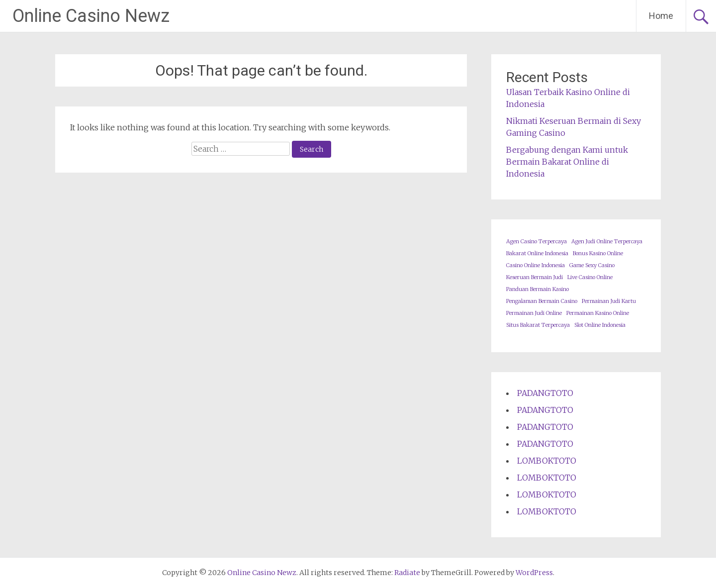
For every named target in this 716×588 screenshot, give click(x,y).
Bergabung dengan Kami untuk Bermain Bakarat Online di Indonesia (567, 162)
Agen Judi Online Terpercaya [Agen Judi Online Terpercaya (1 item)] (607, 242)
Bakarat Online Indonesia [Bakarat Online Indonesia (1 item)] (537, 253)
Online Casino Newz (91, 16)
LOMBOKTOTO (547, 461)
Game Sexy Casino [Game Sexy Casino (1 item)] (592, 265)
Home (661, 16)
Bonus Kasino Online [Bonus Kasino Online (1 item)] (598, 253)
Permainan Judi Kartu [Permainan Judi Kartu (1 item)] (609, 301)
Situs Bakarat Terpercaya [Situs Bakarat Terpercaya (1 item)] (538, 325)
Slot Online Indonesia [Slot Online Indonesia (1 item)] (600, 325)
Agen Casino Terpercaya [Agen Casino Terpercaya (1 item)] (537, 242)
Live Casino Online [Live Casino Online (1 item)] (590, 277)
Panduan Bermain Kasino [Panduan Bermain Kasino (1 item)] (537, 289)
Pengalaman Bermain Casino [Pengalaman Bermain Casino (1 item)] (542, 301)
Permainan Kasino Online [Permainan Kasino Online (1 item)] (598, 313)
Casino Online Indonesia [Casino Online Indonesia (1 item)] (536, 265)
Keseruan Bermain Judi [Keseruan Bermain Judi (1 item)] (535, 277)
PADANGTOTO (545, 393)
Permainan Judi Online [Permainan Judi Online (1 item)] (534, 313)
